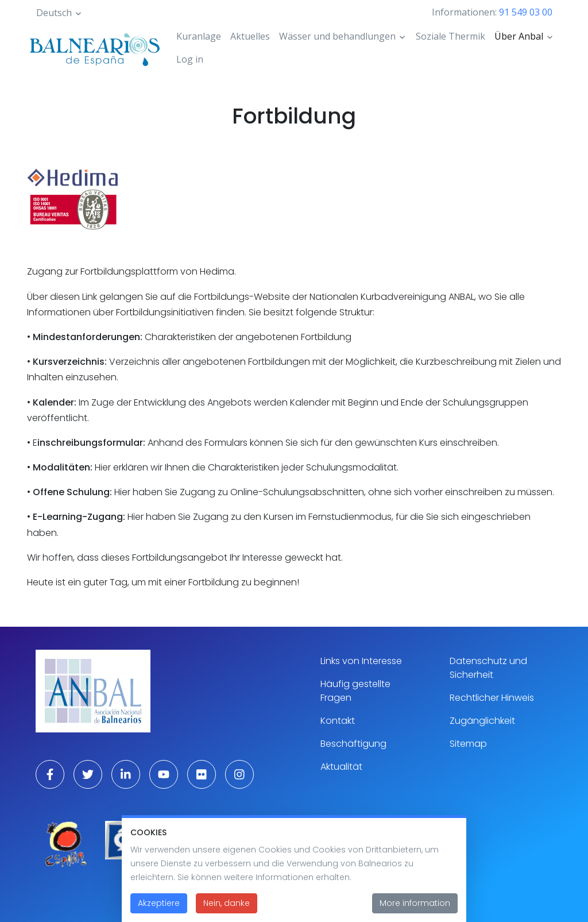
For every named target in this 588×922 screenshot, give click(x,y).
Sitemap (468, 744)
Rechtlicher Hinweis (492, 698)
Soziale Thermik (450, 36)
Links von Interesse (361, 661)
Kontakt (338, 721)
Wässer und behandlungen (337, 36)
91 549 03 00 (526, 12)
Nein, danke (227, 909)
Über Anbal (519, 36)
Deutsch (54, 13)
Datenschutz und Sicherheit (488, 668)
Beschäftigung (353, 744)
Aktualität (341, 767)
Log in (190, 59)
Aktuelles (250, 36)
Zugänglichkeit (482, 721)
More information (415, 909)
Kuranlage (199, 36)
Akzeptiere (159, 909)
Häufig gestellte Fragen (355, 691)
